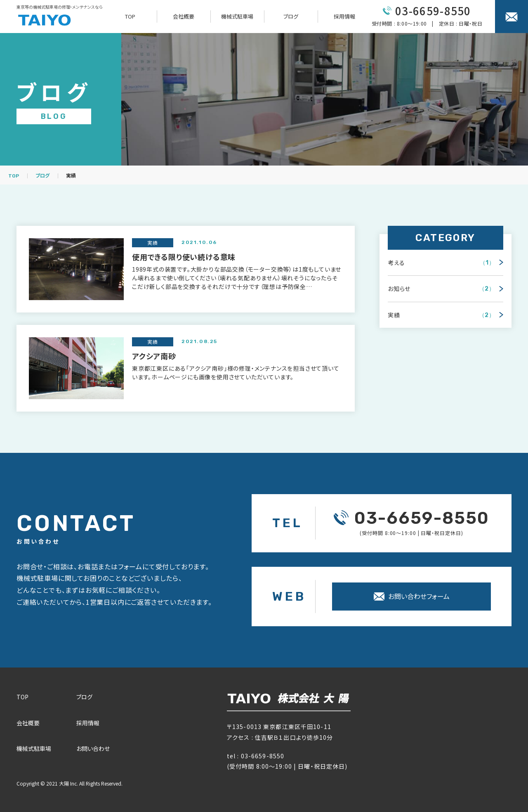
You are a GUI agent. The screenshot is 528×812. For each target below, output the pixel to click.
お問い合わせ (93, 748)
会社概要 (184, 16)
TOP (130, 16)
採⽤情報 (88, 723)
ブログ (291, 16)
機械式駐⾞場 (34, 748)
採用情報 (344, 16)
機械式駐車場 (237, 16)
